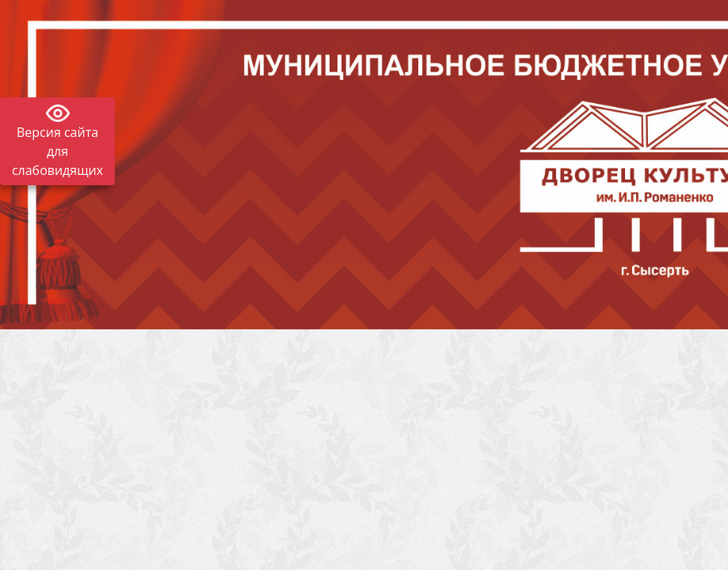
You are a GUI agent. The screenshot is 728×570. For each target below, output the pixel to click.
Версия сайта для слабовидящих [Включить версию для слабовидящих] (57, 151)
